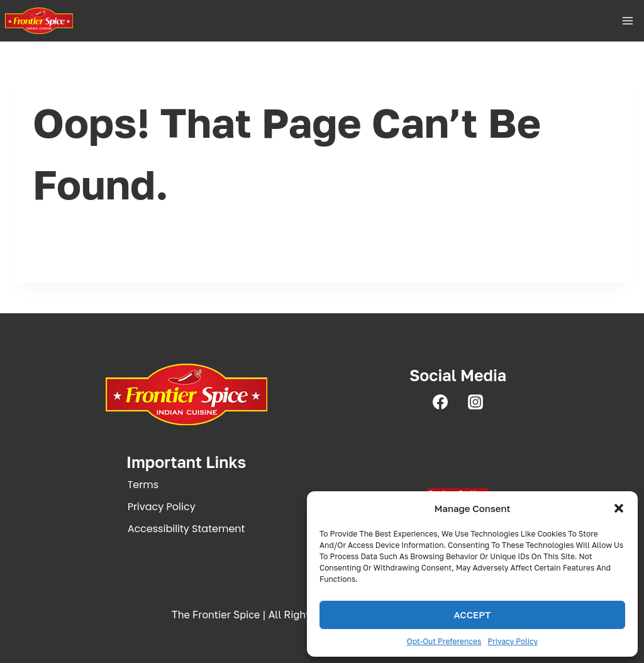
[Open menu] (627, 20)
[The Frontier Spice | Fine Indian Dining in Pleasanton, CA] (39, 20)
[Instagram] (475, 402)
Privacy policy (162, 507)
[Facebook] (440, 402)
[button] (619, 508)
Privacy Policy (513, 641)
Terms (143, 485)
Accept (472, 615)
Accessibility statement (186, 529)
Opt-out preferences (444, 641)
